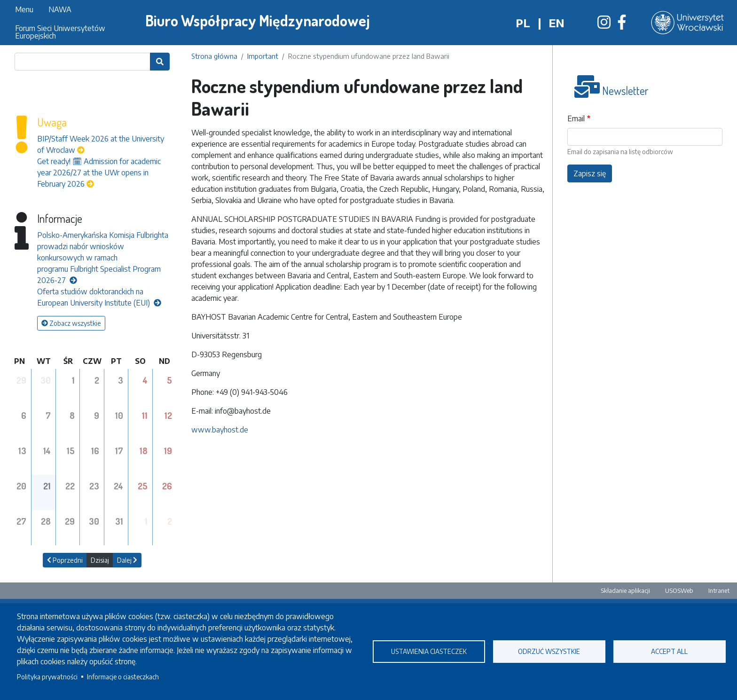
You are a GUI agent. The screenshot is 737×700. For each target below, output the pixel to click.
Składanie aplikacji (625, 590)
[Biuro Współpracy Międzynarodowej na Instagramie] (604, 25)
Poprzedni (65, 560)
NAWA (60, 9)
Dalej (127, 560)
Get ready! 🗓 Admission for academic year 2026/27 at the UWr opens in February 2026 (99, 173)
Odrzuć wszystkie (549, 651)
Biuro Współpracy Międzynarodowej (258, 20)
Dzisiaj (100, 560)
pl (523, 23)
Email (576, 118)
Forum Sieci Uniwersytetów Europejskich (60, 32)
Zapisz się (590, 173)
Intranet (719, 590)
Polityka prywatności (47, 677)
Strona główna (214, 56)
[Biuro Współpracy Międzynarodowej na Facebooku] (622, 25)
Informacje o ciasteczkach (123, 677)
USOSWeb (679, 590)
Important (263, 56)
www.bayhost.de (220, 430)
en (557, 23)
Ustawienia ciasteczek (429, 651)
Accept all (669, 651)
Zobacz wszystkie (71, 323)
